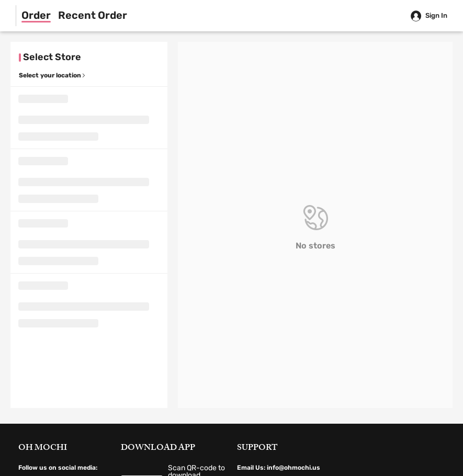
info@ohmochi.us (293, 468)
